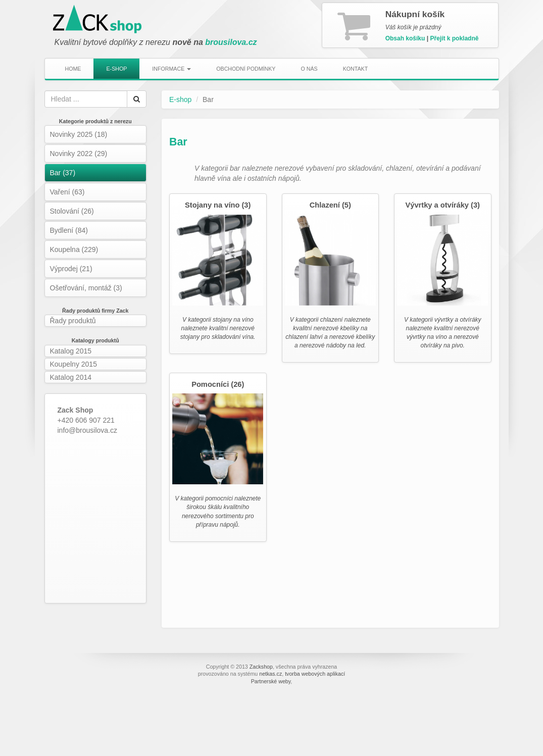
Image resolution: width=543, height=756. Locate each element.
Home (73, 69)
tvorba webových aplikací (315, 674)
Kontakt (356, 69)
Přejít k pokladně (454, 38)
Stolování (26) (72, 211)
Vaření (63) (67, 192)
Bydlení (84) (69, 230)
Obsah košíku (405, 38)
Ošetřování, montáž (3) (86, 288)
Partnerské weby (271, 681)
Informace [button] (171, 69)
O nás (309, 69)
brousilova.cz (231, 42)
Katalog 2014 (71, 377)
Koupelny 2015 (73, 364)
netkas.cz (270, 674)
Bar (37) (63, 173)
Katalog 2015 (71, 351)
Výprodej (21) (71, 269)
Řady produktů (73, 321)
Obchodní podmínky (246, 69)
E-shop (116, 69)
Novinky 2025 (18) (79, 134)
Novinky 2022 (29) (79, 154)
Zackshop (261, 667)
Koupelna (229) (74, 249)
